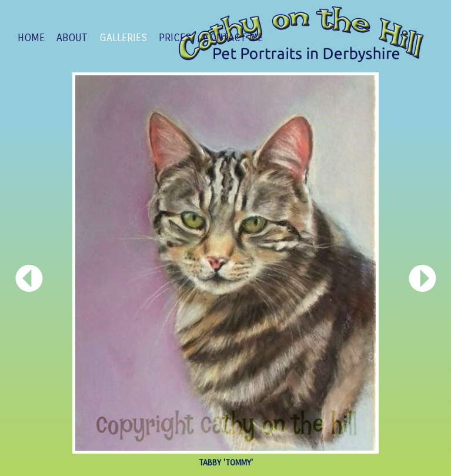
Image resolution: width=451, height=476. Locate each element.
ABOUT (72, 38)
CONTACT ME (233, 38)
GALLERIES (123, 38)
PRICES (175, 38)
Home (31, 38)
